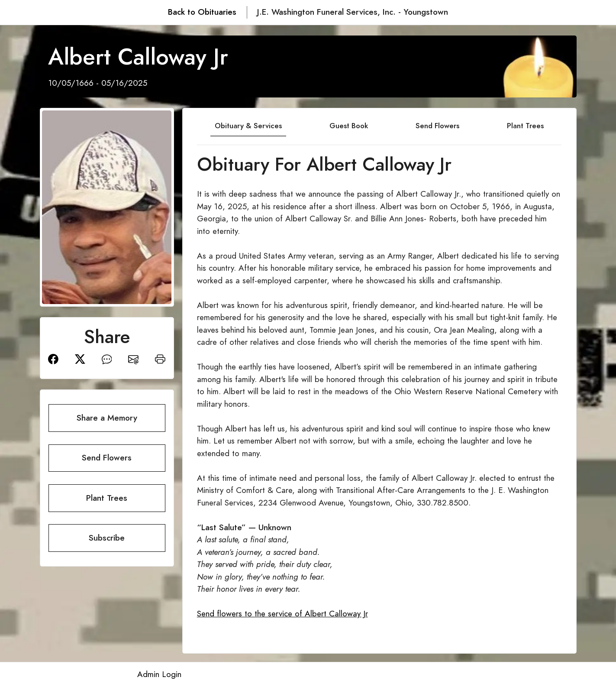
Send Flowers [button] (107, 458)
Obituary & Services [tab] (248, 126)
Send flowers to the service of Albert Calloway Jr (282, 614)
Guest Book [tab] (349, 126)
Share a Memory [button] (107, 418)
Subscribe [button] (107, 538)
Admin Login (159, 674)
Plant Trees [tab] (525, 126)
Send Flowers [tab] (437, 126)
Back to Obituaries (202, 12)
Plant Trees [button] (107, 498)
